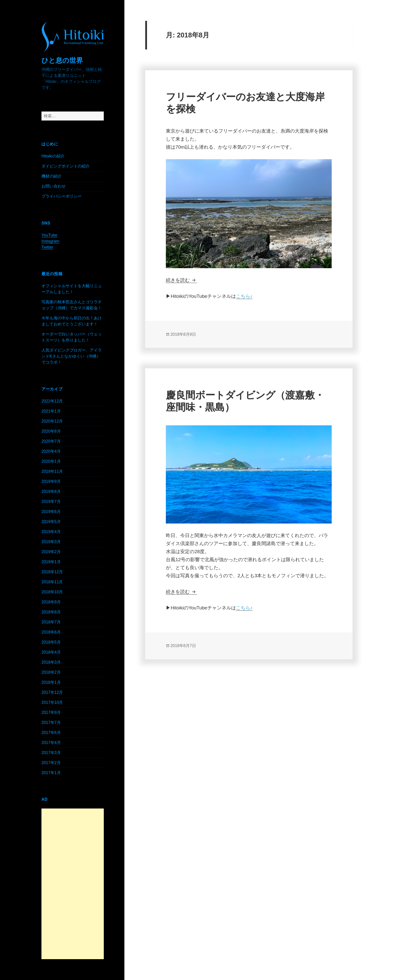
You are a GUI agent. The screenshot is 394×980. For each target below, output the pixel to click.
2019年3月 (51, 542)
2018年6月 (51, 632)
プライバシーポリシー (62, 196)
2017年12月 (52, 692)
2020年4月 (51, 451)
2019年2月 (51, 552)
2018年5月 (51, 642)
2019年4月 (51, 532)
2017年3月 (51, 753)
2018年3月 (51, 662)
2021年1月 (51, 411)
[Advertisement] (73, 884)
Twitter (47, 247)
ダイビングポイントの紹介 (66, 166)
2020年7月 (51, 441)
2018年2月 (51, 672)
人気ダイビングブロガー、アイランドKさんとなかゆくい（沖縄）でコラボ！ (72, 356)
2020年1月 (51, 461)
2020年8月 (51, 431)
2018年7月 (51, 622)
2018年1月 (51, 682)
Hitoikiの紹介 (53, 156)
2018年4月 (51, 652)
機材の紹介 (52, 176)
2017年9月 (51, 712)
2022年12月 (52, 401)
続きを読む (181, 280)
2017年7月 (51, 723)
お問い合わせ (54, 186)
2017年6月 (51, 733)
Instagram (50, 241)
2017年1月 (51, 773)
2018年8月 (51, 612)
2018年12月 (52, 572)
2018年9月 (51, 602)
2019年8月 (51, 492)
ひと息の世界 (62, 61)
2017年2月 (51, 763)
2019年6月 (51, 512)
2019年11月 (52, 471)
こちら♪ (244, 296)
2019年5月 (51, 522)
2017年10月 (52, 702)
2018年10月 (52, 592)
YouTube (49, 235)
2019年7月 (51, 502)
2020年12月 (52, 421)
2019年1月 (51, 562)
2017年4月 (51, 743)
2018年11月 (52, 582)
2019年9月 (51, 481)
